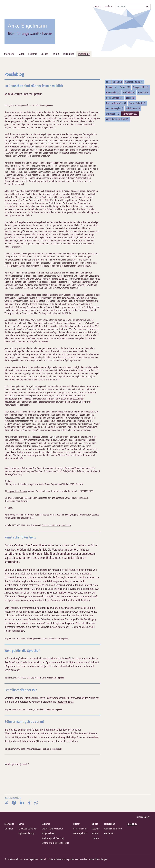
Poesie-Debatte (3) (137, 103)
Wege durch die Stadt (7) (117, 119)
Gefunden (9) (129, 93)
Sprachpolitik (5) (130, 114)
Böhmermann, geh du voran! (24, 721)
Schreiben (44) (113, 114)
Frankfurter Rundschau (20, 662)
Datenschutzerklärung (58, 859)
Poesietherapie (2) (115, 108)
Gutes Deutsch (54, 525)
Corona (45, 638)
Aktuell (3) (117, 82)
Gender (45, 525)
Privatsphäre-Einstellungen (94, 859)
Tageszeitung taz (65, 702)
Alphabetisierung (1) (134, 82)
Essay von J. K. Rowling (17, 484)
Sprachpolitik (66, 525)
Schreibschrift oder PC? (21, 690)
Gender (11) (143, 93)
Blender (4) (111, 87)
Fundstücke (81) (113, 93)
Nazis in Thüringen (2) (116, 103)
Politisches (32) (133, 108)
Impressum (75, 859)
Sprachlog (14, 659)
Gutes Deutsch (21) (115, 98)
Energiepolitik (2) (141, 87)
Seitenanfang (144, 817)
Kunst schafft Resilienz (21, 537)
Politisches (53, 638)
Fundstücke (47, 709)
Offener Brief (14, 498)
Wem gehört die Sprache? (22, 650)
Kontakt (43, 859)
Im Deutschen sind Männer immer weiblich (34, 86)
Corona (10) (125, 87)
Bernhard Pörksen (88, 733)
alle (108, 82)
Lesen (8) (130, 98)
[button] (6, 803)
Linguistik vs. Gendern (17, 491)
